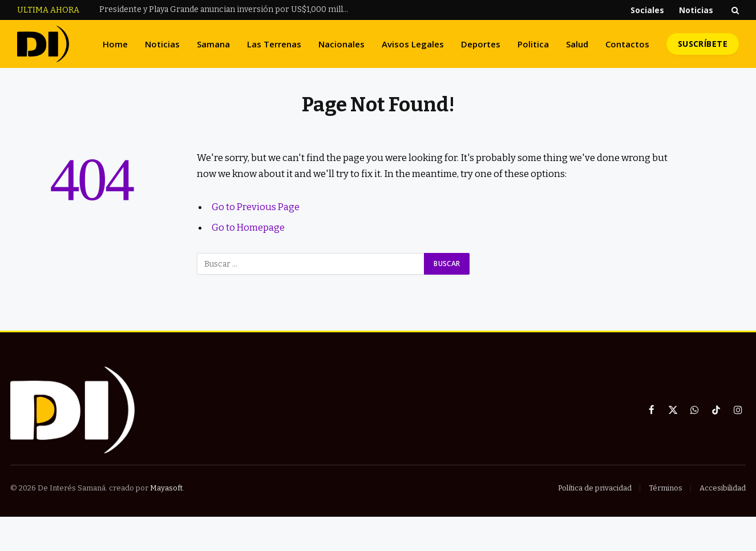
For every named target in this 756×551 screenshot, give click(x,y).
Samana (213, 44)
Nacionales (341, 44)
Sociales (647, 10)
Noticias (696, 10)
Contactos (627, 44)
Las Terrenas (274, 44)
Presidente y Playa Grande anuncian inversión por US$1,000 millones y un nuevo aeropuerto (228, 9)
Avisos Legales (413, 44)
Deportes (481, 44)
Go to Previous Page (256, 207)
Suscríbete (703, 44)
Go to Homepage (248, 227)
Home (115, 44)
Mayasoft (166, 488)
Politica (533, 44)
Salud (577, 44)
